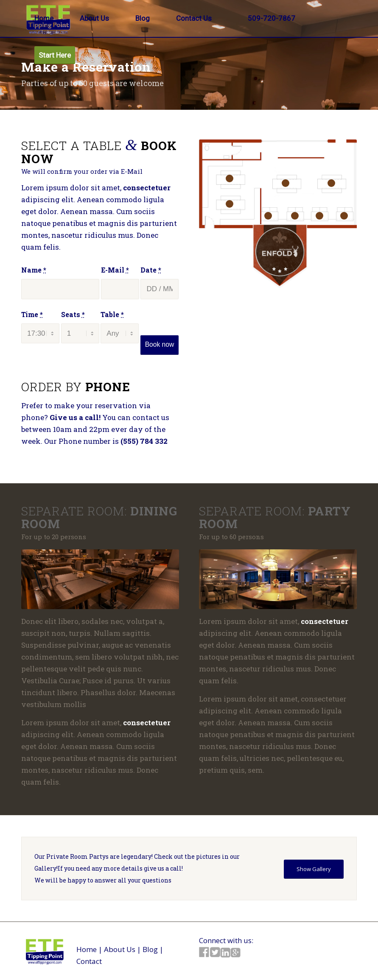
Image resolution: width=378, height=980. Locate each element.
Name (34, 270)
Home (87, 949)
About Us (120, 949)
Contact (89, 961)
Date (151, 270)
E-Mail (115, 270)
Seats (73, 315)
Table (112, 315)
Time (32, 315)
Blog (150, 949)
